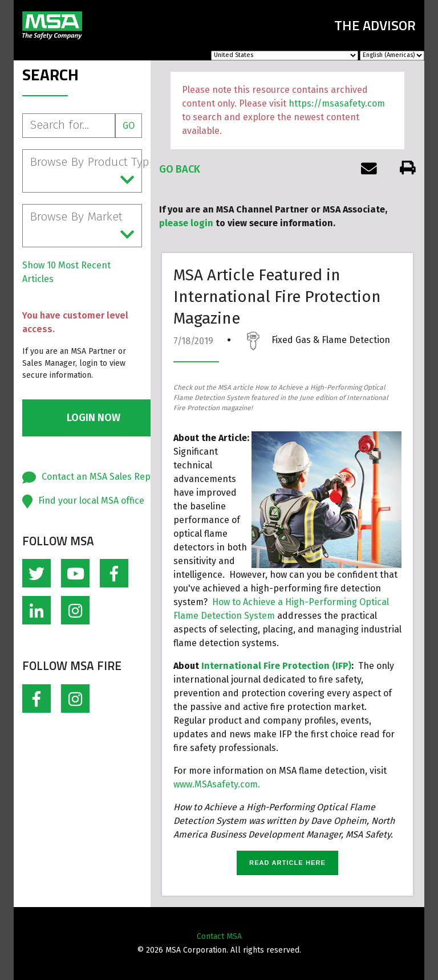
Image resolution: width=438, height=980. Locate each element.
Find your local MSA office (91, 501)
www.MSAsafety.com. (217, 784)
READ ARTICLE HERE (287, 863)
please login (186, 223)
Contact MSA (219, 936)
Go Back (180, 169)
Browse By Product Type (86, 171)
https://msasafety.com (337, 103)
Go (129, 126)
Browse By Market (82, 226)
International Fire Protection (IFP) (276, 666)
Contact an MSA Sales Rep (96, 477)
